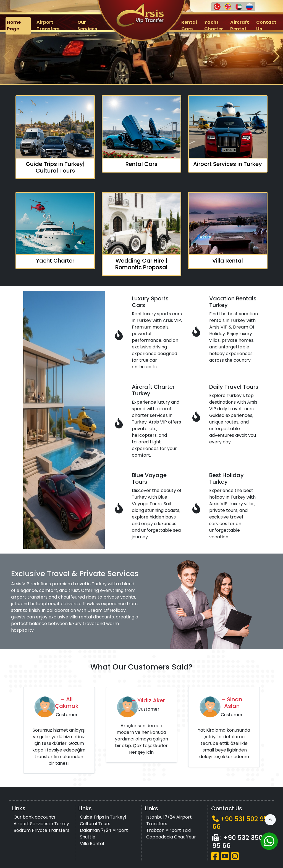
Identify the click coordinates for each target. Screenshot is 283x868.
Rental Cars (189, 26)
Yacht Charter (214, 26)
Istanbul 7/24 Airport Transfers (169, 820)
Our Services (87, 26)
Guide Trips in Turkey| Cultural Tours (103, 820)
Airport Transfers (48, 26)
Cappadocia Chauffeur (171, 837)
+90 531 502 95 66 (240, 823)
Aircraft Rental (240, 26)
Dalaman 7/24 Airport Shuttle (104, 834)
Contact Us (266, 26)
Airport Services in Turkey (41, 824)
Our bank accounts (34, 817)
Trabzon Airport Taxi (168, 830)
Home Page (14, 26)
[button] (277, 56)
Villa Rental (92, 844)
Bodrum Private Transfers (41, 830)
